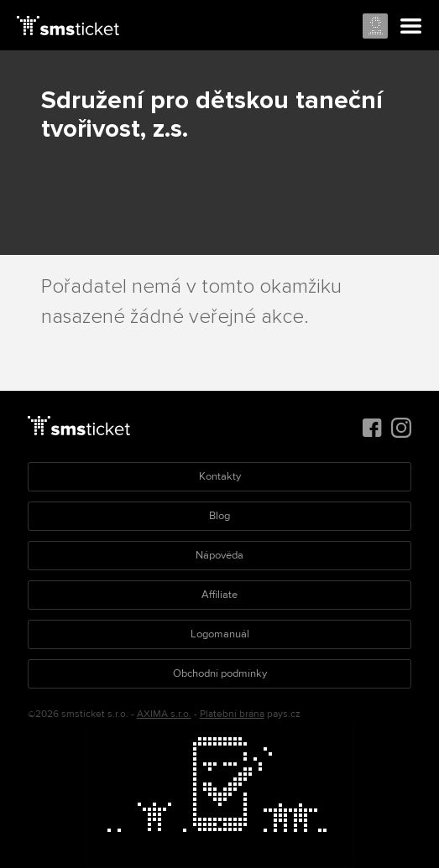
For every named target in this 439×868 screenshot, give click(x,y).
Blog (219, 516)
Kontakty (220, 476)
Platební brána (232, 714)
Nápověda (219, 555)
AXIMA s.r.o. (164, 714)
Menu (411, 27)
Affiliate (219, 595)
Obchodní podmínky (220, 673)
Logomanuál (220, 634)
